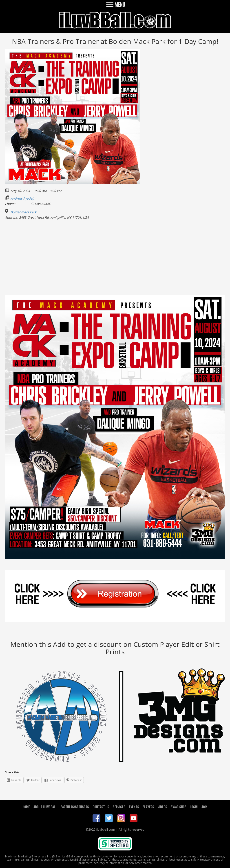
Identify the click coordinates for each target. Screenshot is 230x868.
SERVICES (119, 807)
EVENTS (134, 807)
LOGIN (194, 807)
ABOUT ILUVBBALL (45, 807)
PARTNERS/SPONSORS (75, 807)
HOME (26, 807)
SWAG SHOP (178, 807)
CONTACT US (101, 807)
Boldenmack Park (23, 212)
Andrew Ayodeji (22, 198)
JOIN (204, 807)
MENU (115, 4)
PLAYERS (148, 807)
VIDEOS (162, 807)
